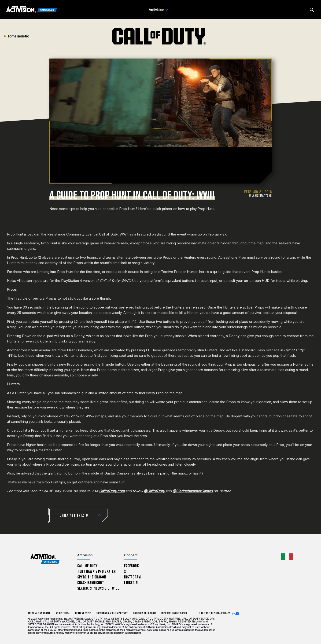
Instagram (132, 577)
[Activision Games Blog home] (45, 559)
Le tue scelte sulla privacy (214, 613)
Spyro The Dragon (92, 577)
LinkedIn (131, 583)
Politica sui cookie (145, 613)
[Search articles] (312, 10)
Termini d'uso (83, 613)
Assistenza (63, 613)
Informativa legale (39, 613)
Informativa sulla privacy (112, 613)
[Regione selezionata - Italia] (287, 557)
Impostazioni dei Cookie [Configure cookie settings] (174, 613)
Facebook (132, 566)
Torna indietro (16, 36)
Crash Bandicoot (91, 583)
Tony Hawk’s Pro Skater (96, 572)
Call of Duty (88, 566)
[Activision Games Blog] (32, 10)
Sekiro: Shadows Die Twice (98, 588)
